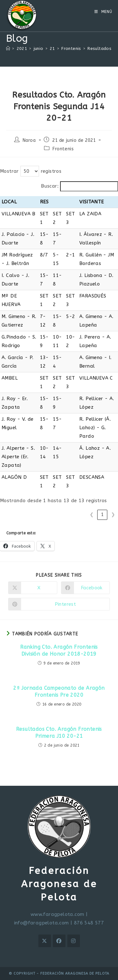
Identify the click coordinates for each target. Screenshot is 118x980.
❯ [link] (113, 514)
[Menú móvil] (103, 12)
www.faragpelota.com (57, 914)
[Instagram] (74, 941)
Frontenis (63, 149)
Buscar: (50, 186)
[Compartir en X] (33, 588)
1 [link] (102, 514)
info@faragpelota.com (42, 923)
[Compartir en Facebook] (86, 588)
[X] (45, 941)
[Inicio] (8, 48)
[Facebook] (59, 941)
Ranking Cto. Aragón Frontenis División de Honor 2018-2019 (59, 650)
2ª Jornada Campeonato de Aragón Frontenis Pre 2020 (59, 691)
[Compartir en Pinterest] (59, 604)
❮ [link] (92, 514)
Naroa (29, 140)
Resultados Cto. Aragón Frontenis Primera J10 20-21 (59, 733)
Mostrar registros (31, 171)
